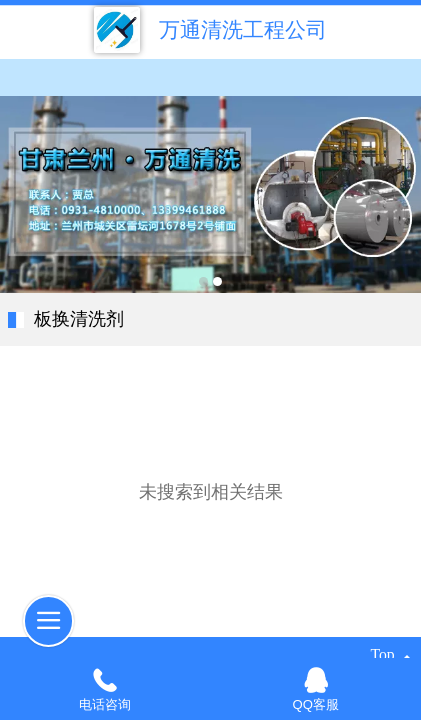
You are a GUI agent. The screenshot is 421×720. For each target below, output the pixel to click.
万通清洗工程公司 (243, 29)
